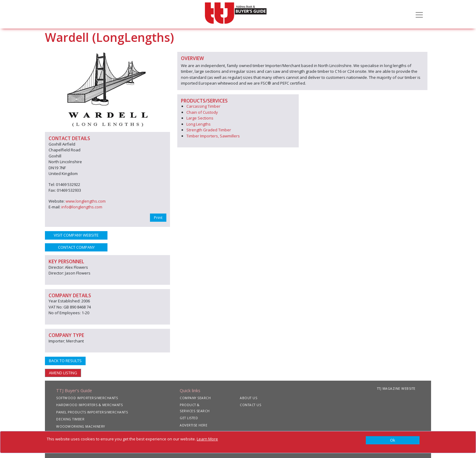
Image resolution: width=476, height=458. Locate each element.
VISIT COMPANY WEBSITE (76, 235)
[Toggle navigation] (419, 14)
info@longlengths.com (82, 207)
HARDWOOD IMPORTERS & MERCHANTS (89, 405)
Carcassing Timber (203, 106)
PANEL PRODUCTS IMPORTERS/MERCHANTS (92, 412)
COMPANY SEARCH (195, 398)
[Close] (393, 440)
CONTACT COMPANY (76, 247)
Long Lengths (199, 124)
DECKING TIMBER (70, 419)
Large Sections (200, 118)
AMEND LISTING (63, 373)
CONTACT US (250, 405)
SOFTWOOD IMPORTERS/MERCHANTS (87, 398)
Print (158, 217)
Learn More (207, 439)
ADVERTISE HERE (194, 425)
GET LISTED (189, 418)
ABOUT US (248, 398)
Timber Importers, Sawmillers (213, 136)
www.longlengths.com (86, 201)
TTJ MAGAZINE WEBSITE (396, 389)
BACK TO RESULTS (65, 361)
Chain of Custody (202, 112)
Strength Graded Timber (209, 130)
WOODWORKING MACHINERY (81, 426)
